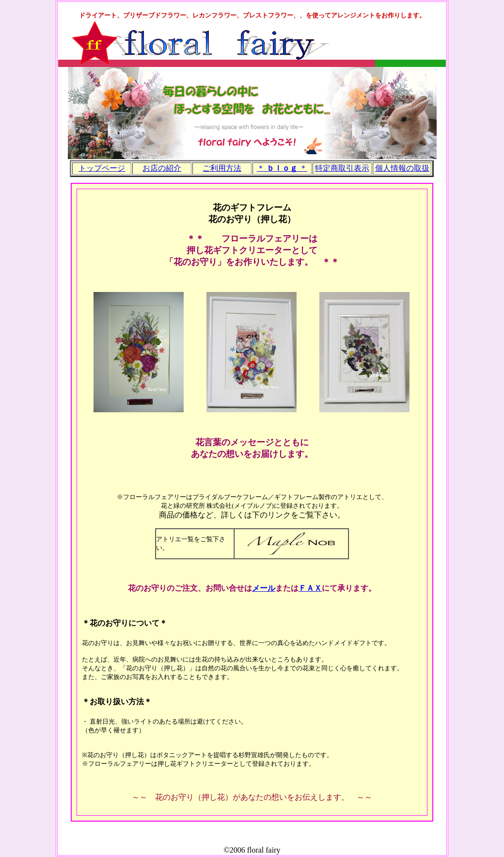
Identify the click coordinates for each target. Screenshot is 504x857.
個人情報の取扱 (402, 168)
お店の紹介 (162, 168)
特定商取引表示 (342, 168)
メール (264, 588)
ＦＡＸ (310, 588)
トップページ (102, 168)
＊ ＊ (282, 168)
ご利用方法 (222, 168)
